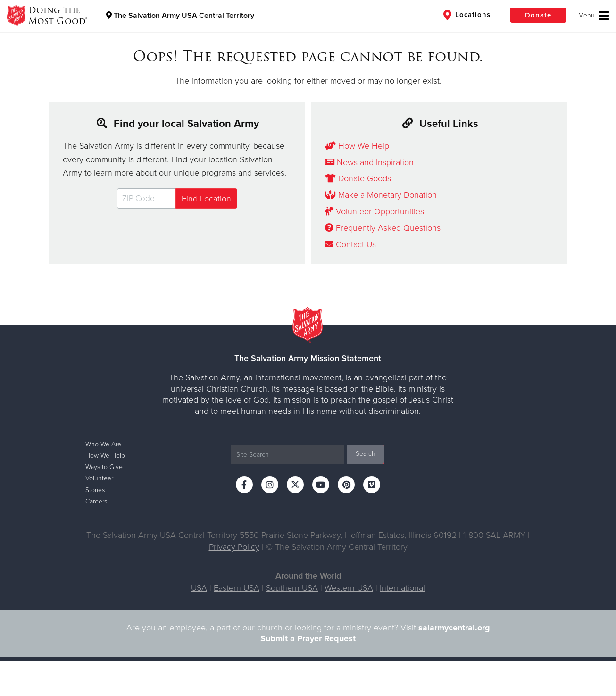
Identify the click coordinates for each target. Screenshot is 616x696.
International (402, 588)
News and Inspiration (369, 162)
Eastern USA (237, 588)
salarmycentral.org (454, 628)
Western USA (349, 588)
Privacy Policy (234, 547)
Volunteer (99, 478)
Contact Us (350, 244)
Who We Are (103, 444)
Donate (538, 15)
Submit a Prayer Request (308, 638)
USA (199, 588)
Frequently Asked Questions (383, 228)
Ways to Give (104, 467)
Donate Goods (358, 178)
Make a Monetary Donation (381, 195)
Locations (467, 15)
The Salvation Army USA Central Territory (180, 16)
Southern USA (292, 588)
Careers (96, 501)
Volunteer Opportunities (375, 211)
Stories (95, 490)
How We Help (357, 146)
